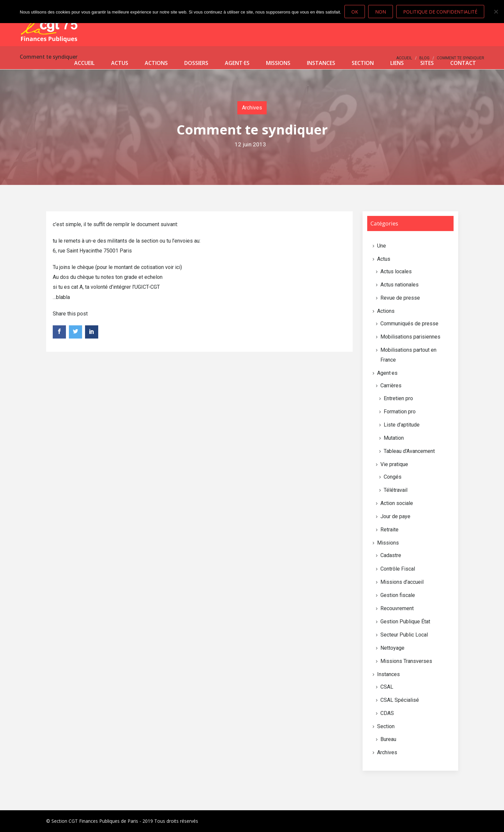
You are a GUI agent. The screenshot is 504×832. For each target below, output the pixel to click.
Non (381, 12)
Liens (397, 63)
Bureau (388, 739)
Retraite (389, 530)
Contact (463, 63)
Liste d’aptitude (402, 425)
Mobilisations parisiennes (410, 337)
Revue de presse (400, 298)
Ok (355, 12)
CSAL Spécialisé (400, 700)
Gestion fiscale (398, 595)
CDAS (387, 713)
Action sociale (397, 503)
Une (382, 246)
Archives (252, 108)
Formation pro (400, 412)
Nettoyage (392, 648)
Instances (321, 63)
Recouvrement (397, 608)
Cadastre (391, 555)
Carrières (391, 386)
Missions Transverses (406, 661)
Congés (393, 477)
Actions (156, 63)
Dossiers (196, 63)
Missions (278, 63)
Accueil (84, 63)
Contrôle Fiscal (398, 569)
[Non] (496, 12)
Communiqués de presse (409, 324)
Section (363, 63)
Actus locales (396, 271)
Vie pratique (394, 464)
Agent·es (237, 63)
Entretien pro (398, 398)
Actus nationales (400, 285)
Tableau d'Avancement (409, 451)
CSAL (387, 687)
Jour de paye (395, 516)
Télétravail (396, 490)
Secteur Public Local (404, 635)
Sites (427, 63)
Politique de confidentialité (440, 12)
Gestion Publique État (405, 622)
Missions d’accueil (402, 582)
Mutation (394, 438)
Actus (120, 63)
